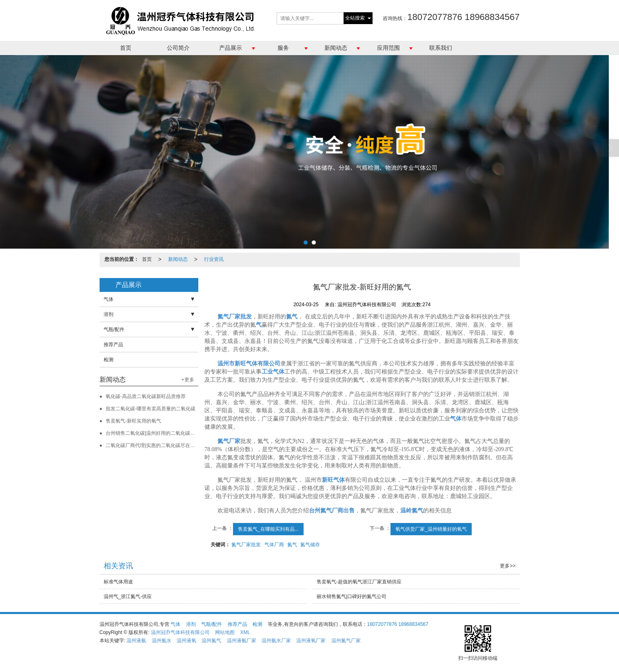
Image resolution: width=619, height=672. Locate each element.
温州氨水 (162, 641)
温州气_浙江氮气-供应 (128, 596)
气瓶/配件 (114, 329)
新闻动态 (336, 48)
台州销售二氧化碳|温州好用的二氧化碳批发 (153, 433)
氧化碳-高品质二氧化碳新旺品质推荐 (146, 396)
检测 (109, 360)
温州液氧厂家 (311, 641)
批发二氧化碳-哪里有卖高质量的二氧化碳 (151, 409)
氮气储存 (310, 545)
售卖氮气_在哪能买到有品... (268, 529)
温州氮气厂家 (346, 641)
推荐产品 (113, 345)
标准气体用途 (118, 582)
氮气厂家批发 (246, 545)
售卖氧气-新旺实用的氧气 (133, 421)
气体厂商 (274, 545)
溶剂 (109, 314)
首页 (126, 48)
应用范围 (388, 48)
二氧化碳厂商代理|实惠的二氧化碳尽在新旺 (153, 445)
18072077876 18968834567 (398, 624)
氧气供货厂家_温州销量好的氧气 (431, 529)
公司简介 (178, 48)
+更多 (188, 380)
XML (245, 632)
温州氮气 (211, 641)
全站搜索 (355, 18)
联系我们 (441, 48)
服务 (283, 48)
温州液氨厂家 (242, 641)
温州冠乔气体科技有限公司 (180, 632)
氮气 (292, 545)
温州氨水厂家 (276, 641)
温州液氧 (186, 641)
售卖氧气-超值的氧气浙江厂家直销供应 (359, 582)
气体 (109, 299)
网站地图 (225, 632)
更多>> (508, 566)
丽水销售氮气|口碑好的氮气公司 (352, 596)
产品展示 (231, 48)
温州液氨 (136, 641)
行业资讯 (214, 259)
